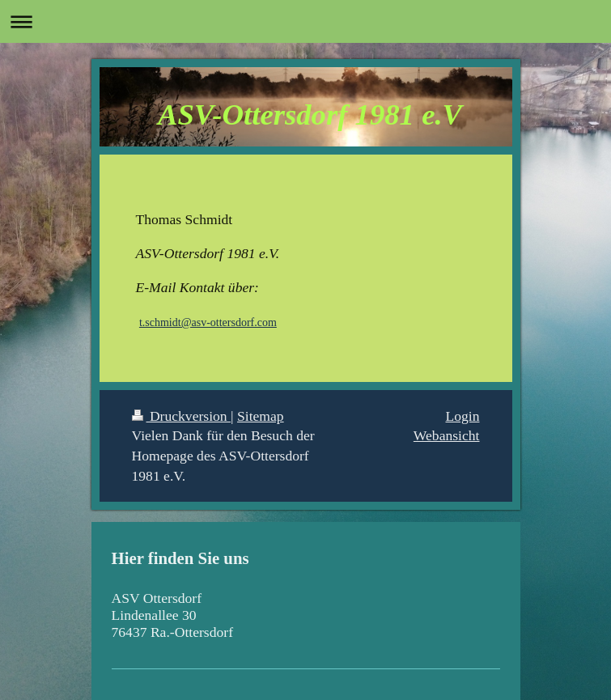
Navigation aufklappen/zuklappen (305, 21)
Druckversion (182, 416)
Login (462, 416)
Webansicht (447, 435)
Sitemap (261, 416)
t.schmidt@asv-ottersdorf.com (208, 322)
